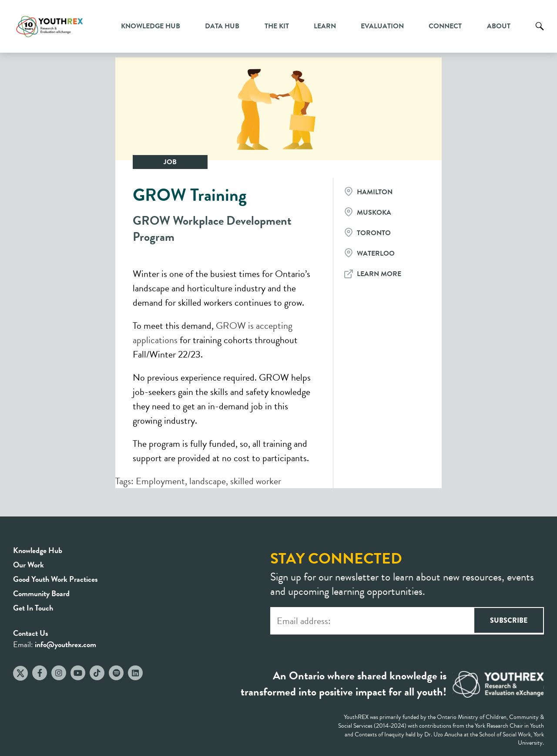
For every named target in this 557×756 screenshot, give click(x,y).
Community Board (41, 593)
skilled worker (256, 481)
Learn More (379, 274)
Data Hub (222, 26)
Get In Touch (33, 608)
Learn (325, 26)
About (499, 26)
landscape (208, 481)
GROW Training (190, 195)
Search (540, 33)
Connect (445, 26)
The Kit (277, 26)
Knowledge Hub (151, 26)
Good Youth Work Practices (55, 579)
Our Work (29, 565)
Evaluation (382, 26)
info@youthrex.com (65, 644)
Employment (160, 481)
